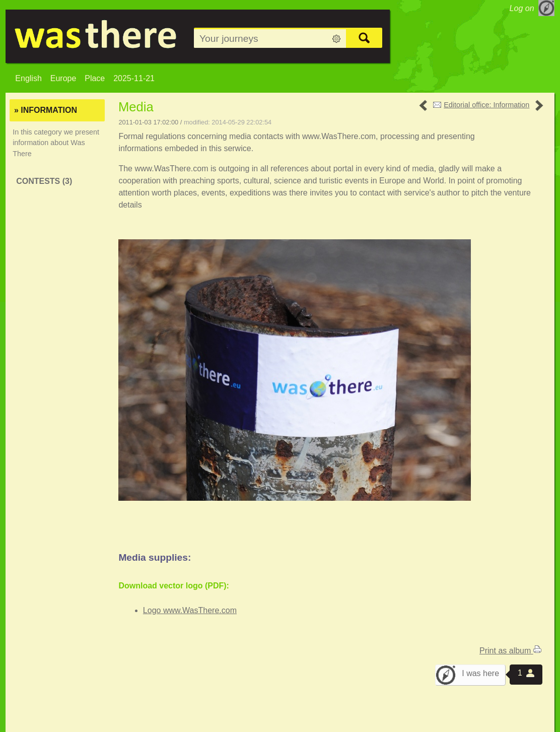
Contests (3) (44, 181)
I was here (480, 673)
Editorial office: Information (486, 105)
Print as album (510, 651)
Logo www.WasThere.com (190, 610)
